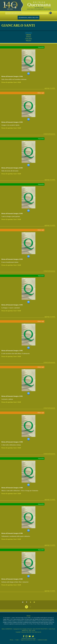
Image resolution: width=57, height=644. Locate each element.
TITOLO (28, 37)
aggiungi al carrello (50, 88)
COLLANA (29, 39)
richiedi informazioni (49, 134)
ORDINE (29, 35)
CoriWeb (29, 638)
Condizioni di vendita (42, 640)
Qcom (34, 638)
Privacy (12, 640)
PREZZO (29, 41)
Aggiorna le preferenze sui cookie (28, 640)
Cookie (17, 640)
